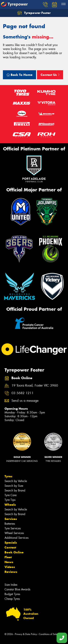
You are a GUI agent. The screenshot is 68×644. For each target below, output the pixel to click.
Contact (10, 547)
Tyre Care (11, 495)
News (9, 562)
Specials (11, 543)
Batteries (10, 524)
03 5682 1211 (22, 393)
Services (11, 519)
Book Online (14, 552)
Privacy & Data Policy (26, 634)
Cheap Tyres (12, 599)
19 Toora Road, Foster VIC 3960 (35, 386)
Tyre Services (13, 528)
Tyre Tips (10, 500)
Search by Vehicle (16, 481)
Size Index (11, 585)
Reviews (11, 572)
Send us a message (25, 401)
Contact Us (50, 75)
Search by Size (14, 486)
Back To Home (19, 75)
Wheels (10, 505)
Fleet (8, 557)
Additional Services (17, 538)
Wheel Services (14, 533)
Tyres (8, 476)
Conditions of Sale (48, 634)
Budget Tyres (12, 594)
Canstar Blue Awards (17, 589)
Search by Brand (15, 490)
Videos (10, 567)
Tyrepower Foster (34, 13)
